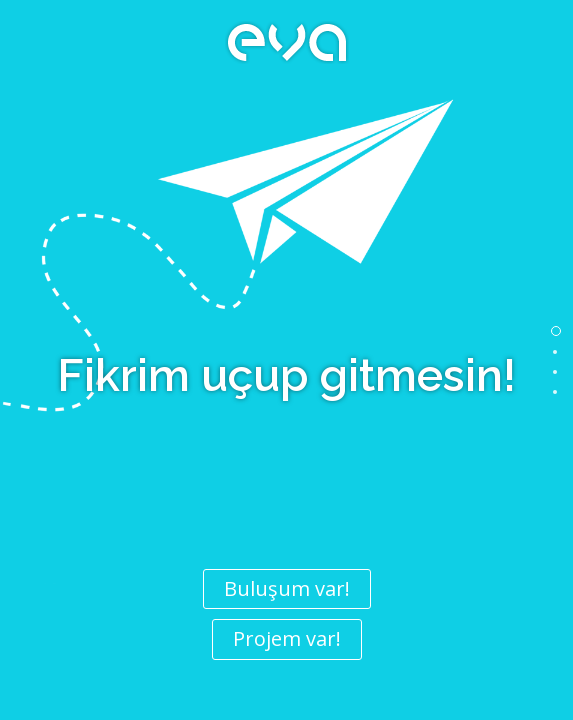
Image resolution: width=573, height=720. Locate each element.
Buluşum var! (287, 588)
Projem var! (287, 638)
